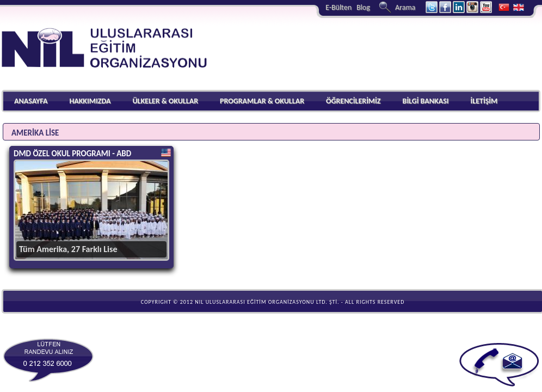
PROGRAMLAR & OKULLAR (262, 101)
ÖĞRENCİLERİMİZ (353, 101)
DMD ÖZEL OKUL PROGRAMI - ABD (72, 154)
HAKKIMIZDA (90, 101)
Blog (363, 7)
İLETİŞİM (484, 101)
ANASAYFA (31, 101)
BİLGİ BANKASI (426, 101)
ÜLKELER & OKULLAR (165, 101)
